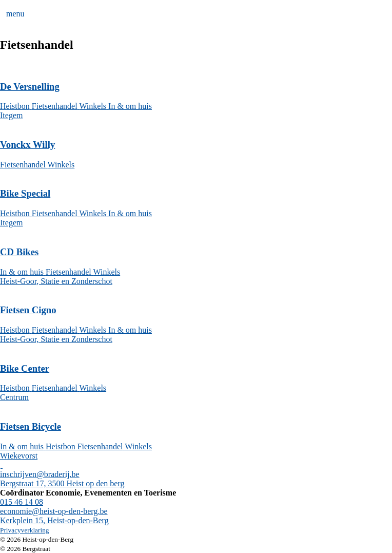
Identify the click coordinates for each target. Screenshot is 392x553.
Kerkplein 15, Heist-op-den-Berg (54, 520)
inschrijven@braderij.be (40, 474)
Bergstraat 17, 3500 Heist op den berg (62, 483)
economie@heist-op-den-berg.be (54, 511)
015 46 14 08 (22, 502)
